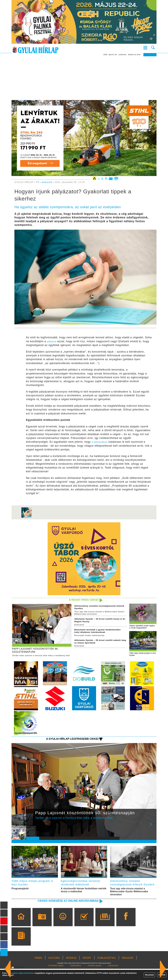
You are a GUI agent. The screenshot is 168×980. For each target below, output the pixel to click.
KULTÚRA (54, 969)
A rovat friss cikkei (82, 600)
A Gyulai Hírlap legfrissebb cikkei (68, 743)
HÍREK (38, 969)
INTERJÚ (71, 969)
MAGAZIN (47, 182)
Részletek (149, 975)
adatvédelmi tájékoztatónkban (21, 973)
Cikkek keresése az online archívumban (64, 912)
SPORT (87, 969)
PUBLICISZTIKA (107, 969)
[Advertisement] (84, 78)
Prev (31, 831)
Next (152, 831)
